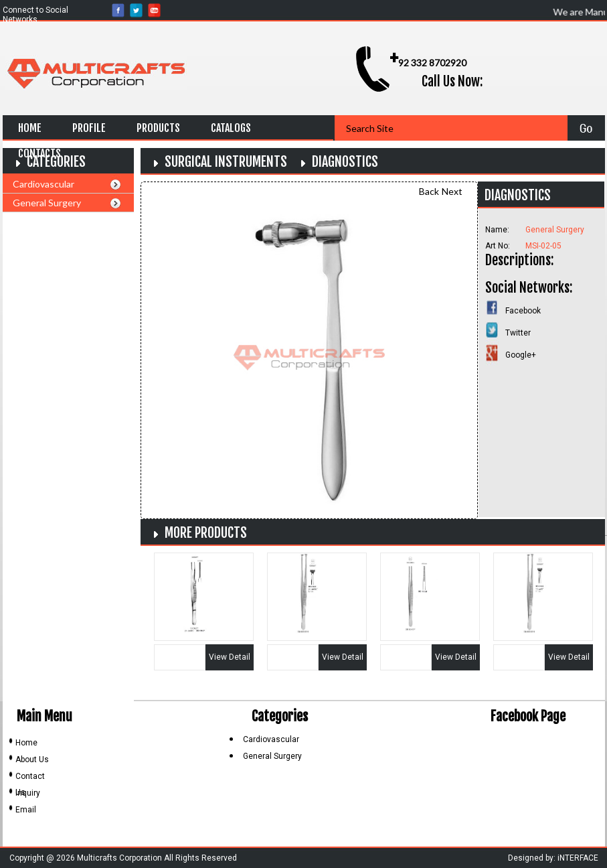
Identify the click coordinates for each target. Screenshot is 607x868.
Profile (89, 128)
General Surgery (47, 203)
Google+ (521, 355)
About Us (32, 759)
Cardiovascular (44, 184)
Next (452, 191)
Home (30, 128)
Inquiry (28, 793)
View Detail (230, 657)
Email (26, 810)
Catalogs (231, 128)
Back (429, 191)
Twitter (518, 333)
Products (158, 128)
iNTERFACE (578, 858)
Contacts (39, 153)
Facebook (523, 311)
